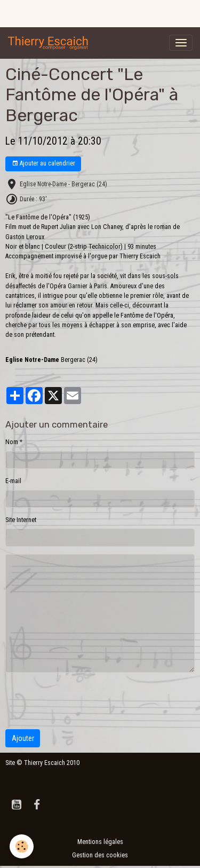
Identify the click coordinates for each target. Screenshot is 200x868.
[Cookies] (22, 846)
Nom (12, 442)
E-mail (13, 481)
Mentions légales (100, 842)
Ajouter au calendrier (43, 164)
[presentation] (86, 701)
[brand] (50, 43)
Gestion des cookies (100, 855)
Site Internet (21, 520)
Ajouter (23, 738)
